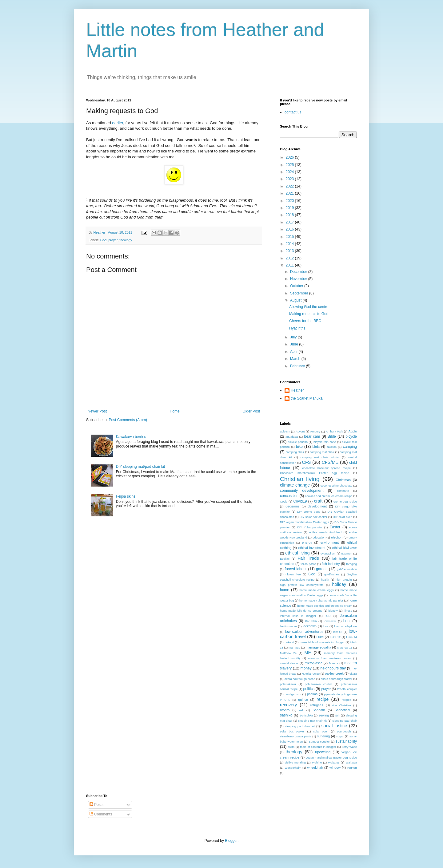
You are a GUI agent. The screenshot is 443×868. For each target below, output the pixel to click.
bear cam (312, 436)
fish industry (331, 564)
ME (308, 653)
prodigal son (293, 694)
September (300, 293)
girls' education (347, 569)
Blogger (231, 841)
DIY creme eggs (309, 512)
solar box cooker (292, 731)
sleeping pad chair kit (300, 726)
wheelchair (315, 767)
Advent (300, 431)
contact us (293, 112)
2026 (290, 157)
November (299, 279)
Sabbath (319, 710)
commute (343, 491)
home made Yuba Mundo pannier (321, 600)
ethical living (297, 553)
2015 (290, 237)
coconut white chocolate (336, 485)
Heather (297, 390)
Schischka (306, 715)
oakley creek (334, 673)
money (306, 668)
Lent (347, 621)
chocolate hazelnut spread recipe (327, 468)
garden (322, 569)
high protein (344, 580)
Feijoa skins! (126, 496)
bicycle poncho (298, 442)
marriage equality (318, 647)
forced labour (296, 569)
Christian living (300, 479)
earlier (118, 123)
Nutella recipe (311, 674)
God (103, 240)
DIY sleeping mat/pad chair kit (140, 467)
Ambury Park (334, 431)
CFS (307, 462)
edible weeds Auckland (325, 532)
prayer (113, 240)
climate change (295, 485)
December (299, 272)
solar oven (321, 731)
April (294, 352)
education (319, 537)
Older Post (251, 411)
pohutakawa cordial (319, 684)
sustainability (346, 741)
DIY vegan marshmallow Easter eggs (304, 522)
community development (302, 491)
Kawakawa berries (131, 437)
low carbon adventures (304, 632)
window (335, 767)
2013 (290, 251)
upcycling (323, 752)
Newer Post (97, 411)
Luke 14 (351, 637)
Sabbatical (342, 710)
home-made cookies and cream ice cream (325, 606)
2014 (290, 244)
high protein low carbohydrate (302, 585)
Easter (335, 527)
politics (309, 689)
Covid (284, 501)
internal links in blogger (298, 616)
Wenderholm (293, 768)
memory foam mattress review (330, 658)
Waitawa (351, 762)
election (337, 537)
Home (175, 411)
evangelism (328, 553)
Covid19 (300, 501)
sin (337, 715)
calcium (332, 447)
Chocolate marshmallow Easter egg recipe (315, 473)
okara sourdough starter (337, 679)
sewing (324, 715)
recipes (346, 700)
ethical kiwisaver (345, 548)
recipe (323, 699)
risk (301, 710)
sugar (340, 736)
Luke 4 (289, 642)
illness (348, 611)
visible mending (295, 762)
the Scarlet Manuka (307, 398)
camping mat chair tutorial (320, 457)
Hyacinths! (298, 328)
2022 (290, 186)
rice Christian (342, 705)
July (294, 337)
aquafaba (292, 437)
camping (350, 447)
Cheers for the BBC (305, 321)
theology (126, 240)
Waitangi (334, 762)
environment (330, 542)
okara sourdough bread (300, 679)
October (297, 286)
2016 (290, 229)
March (296, 359)
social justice (334, 726)
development (317, 506)
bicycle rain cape (325, 442)
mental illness (289, 663)
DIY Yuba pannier (310, 527)
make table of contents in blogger (322, 642)
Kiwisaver (330, 621)
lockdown (310, 626)
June (295, 344)
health (325, 580)
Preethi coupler (347, 689)
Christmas (343, 480)
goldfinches (332, 574)
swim (291, 747)
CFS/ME (330, 462)
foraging (351, 564)
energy (307, 542)
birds (316, 447)
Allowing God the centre (309, 307)
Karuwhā (311, 621)
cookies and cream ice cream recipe (329, 496)
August (296, 300)
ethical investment (312, 548)
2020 (290, 201)
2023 (290, 179)
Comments (101, 814)
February (298, 366)
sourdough (344, 731)
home (285, 590)
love (326, 626)
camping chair (295, 452)
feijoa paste (308, 564)
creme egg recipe (345, 501)
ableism (285, 431)
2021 (290, 193)
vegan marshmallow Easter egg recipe (331, 758)
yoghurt (352, 768)
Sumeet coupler (319, 742)
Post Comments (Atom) (128, 420)
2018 (290, 215)
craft (318, 501)
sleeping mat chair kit (312, 721)
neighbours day (333, 668)
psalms (312, 694)
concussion (289, 496)
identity (333, 611)
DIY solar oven (343, 517)
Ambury (315, 431)
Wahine (317, 762)
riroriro (285, 710)
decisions (292, 506)
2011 (290, 265)
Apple (353, 431)
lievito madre (288, 626)
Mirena (334, 663)
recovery (288, 705)
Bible (332, 436)
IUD (328, 616)
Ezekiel (285, 559)
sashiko (286, 715)
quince (303, 700)
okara (353, 674)
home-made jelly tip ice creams (301, 611)
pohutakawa (288, 684)
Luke (320, 637)
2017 (290, 222)
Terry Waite (349, 747)
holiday (339, 584)
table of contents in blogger (318, 747)
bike (299, 447)
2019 (290, 208)
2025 (290, 165)
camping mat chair (322, 452)
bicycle (351, 436)
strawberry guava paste (296, 736)
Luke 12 (335, 637)
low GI (338, 632)
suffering (323, 736)
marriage (294, 647)
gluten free (293, 574)
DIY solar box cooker (313, 517)
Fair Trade (308, 558)
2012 (290, 258)
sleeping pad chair (345, 721)
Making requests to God (309, 314)
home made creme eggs (316, 590)
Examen (347, 553)
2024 (290, 172)
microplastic (313, 663)
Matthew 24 (288, 653)
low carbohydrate (345, 626)
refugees (317, 705)
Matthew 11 (345, 647)
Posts (96, 805)
